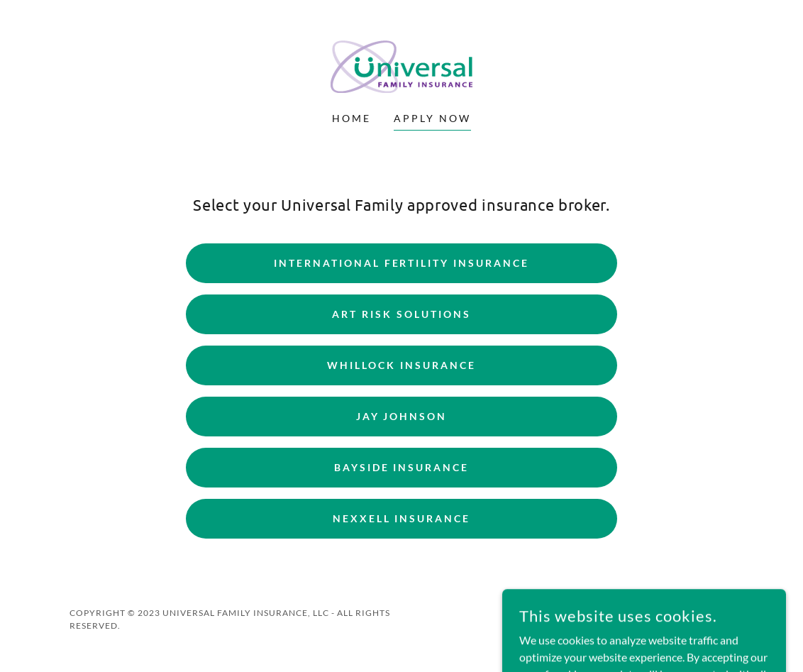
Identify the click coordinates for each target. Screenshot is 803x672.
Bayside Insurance (402, 467)
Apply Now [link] (432, 118)
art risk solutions (401, 314)
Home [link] (351, 118)
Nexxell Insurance (402, 518)
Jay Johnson (402, 416)
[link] (401, 65)
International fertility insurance (402, 263)
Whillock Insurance (401, 365)
